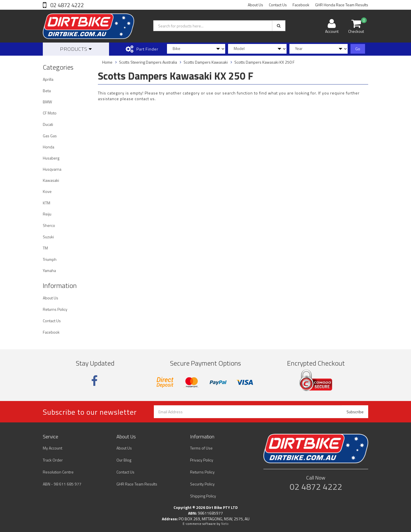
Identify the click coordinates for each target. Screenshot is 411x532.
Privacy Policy (202, 460)
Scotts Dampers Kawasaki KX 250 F (264, 62)
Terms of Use (201, 448)
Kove (47, 191)
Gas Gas (50, 136)
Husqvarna (52, 169)
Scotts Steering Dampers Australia (148, 62)
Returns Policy (55, 309)
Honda (49, 147)
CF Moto (50, 113)
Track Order (53, 460)
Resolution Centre (58, 472)
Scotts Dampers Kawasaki (206, 62)
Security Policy (202, 484)
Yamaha (49, 270)
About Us (255, 5)
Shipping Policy (203, 496)
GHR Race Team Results (137, 484)
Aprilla (48, 79)
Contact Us (278, 5)
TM (45, 248)
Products (76, 49)
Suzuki (48, 237)
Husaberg (51, 158)
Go (358, 49)
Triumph (50, 259)
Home (107, 62)
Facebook (301, 5)
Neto (225, 524)
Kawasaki (51, 180)
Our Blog (124, 460)
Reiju (47, 214)
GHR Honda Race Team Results (342, 5)
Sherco (49, 225)
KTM (47, 203)
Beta (47, 91)
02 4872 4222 (67, 5)
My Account (53, 448)
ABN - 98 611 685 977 (62, 484)
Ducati (48, 124)
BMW (47, 102)
